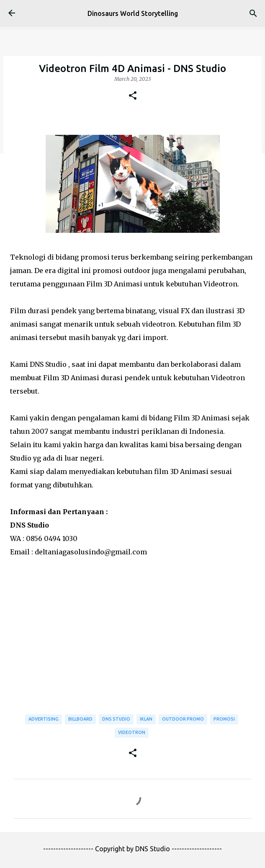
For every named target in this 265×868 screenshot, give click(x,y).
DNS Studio (116, 719)
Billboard (80, 719)
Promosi (224, 719)
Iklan (146, 719)
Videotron (132, 732)
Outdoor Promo (183, 719)
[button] (133, 96)
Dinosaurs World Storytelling (133, 13)
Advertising (44, 719)
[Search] (253, 13)
